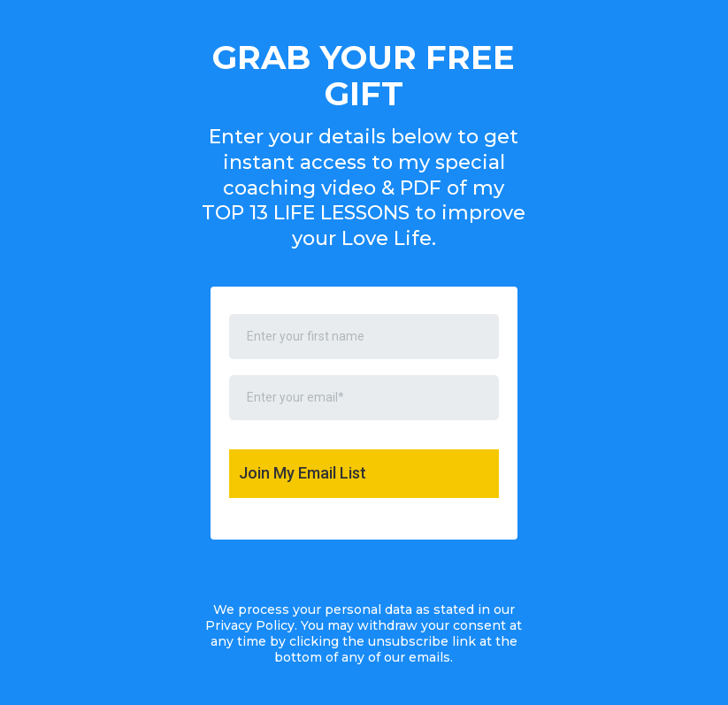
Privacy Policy (250, 625)
